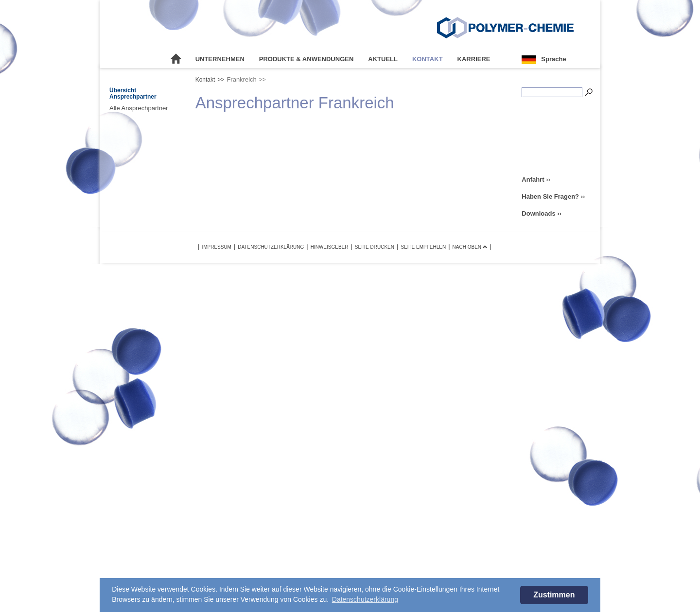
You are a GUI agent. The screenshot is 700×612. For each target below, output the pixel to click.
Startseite (176, 59)
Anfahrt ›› (536, 179)
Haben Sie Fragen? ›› (553, 196)
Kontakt (428, 59)
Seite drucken (375, 247)
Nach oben (470, 247)
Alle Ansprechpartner (139, 108)
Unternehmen (220, 59)
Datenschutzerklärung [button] (365, 599)
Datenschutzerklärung (271, 247)
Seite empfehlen (423, 247)
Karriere (474, 59)
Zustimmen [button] (554, 595)
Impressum (217, 247)
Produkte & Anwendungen (306, 59)
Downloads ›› (542, 213)
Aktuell (383, 59)
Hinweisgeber (330, 247)
